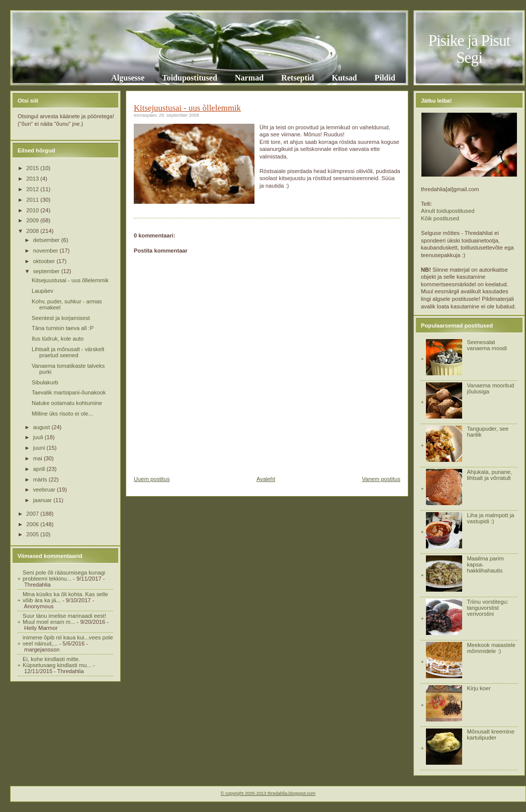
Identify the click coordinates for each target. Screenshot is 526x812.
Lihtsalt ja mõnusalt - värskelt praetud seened (68, 352)
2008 (33, 231)
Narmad (249, 78)
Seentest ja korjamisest (61, 318)
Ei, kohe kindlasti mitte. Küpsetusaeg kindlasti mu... (57, 662)
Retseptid (297, 78)
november (47, 251)
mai (38, 458)
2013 (33, 179)
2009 (33, 220)
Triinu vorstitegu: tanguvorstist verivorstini (487, 608)
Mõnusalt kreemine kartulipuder (491, 735)
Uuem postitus (152, 479)
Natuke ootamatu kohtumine (67, 403)
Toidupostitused (190, 78)
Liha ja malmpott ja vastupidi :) (490, 518)
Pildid (385, 78)
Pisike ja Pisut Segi (469, 49)
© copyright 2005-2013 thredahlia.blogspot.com (268, 793)
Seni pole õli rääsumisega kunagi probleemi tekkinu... (64, 576)
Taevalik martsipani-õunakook (69, 392)
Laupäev (42, 291)
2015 (33, 168)
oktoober (45, 261)
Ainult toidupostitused (448, 211)
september (47, 271)
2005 (33, 534)
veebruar (45, 490)
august (42, 427)
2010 (33, 210)
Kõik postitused (440, 218)
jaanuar (43, 500)
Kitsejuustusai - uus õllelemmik (70, 280)
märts (41, 479)
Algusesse (128, 78)
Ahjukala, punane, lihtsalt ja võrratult (489, 475)
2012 (33, 189)
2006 (33, 524)
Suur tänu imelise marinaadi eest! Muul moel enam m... (64, 619)
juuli (39, 437)
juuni (40, 448)
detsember (47, 240)
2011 (33, 200)
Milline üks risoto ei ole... (62, 414)
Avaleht (266, 479)
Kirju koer (478, 688)
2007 (33, 514)
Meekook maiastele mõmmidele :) (491, 648)
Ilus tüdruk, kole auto (58, 339)
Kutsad (344, 78)
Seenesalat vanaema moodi (487, 345)
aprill (40, 469)
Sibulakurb (45, 382)
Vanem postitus (381, 479)
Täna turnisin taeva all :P (63, 328)
